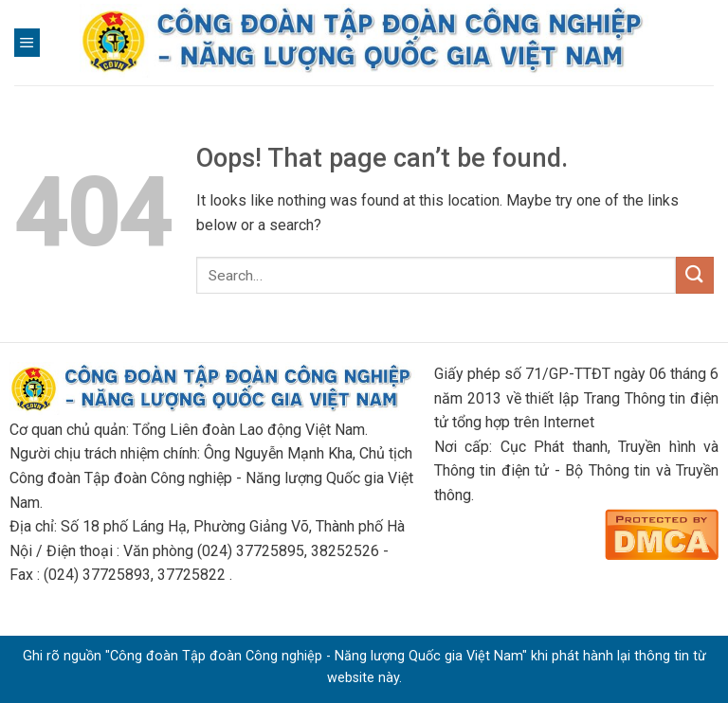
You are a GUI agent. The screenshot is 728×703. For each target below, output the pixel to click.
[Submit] (695, 275)
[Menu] (27, 43)
